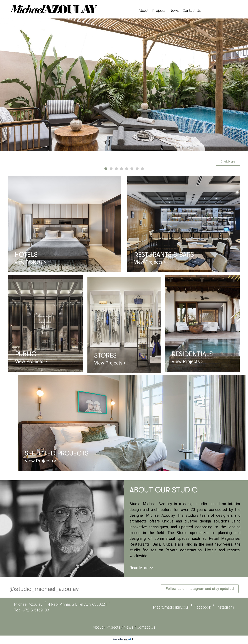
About (143, 10)
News (174, 10)
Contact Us (192, 10)
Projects (159, 10)
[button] (106, 169)
